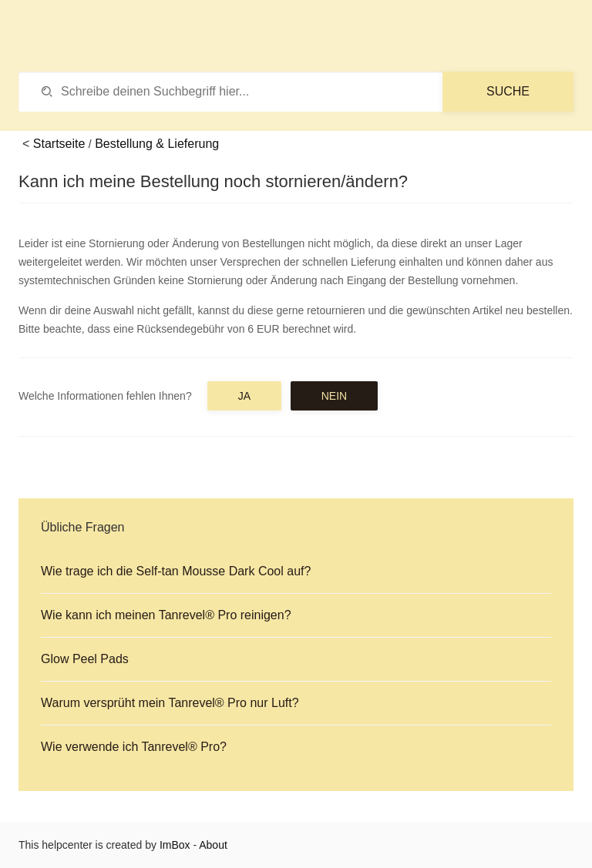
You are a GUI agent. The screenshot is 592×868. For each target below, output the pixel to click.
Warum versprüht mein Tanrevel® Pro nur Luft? (170, 703)
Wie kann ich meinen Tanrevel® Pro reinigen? (166, 615)
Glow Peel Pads (85, 659)
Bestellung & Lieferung (157, 144)
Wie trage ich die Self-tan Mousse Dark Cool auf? (176, 571)
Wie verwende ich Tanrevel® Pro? (134, 747)
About (213, 845)
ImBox (175, 845)
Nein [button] (334, 396)
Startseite (59, 144)
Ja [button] (244, 396)
